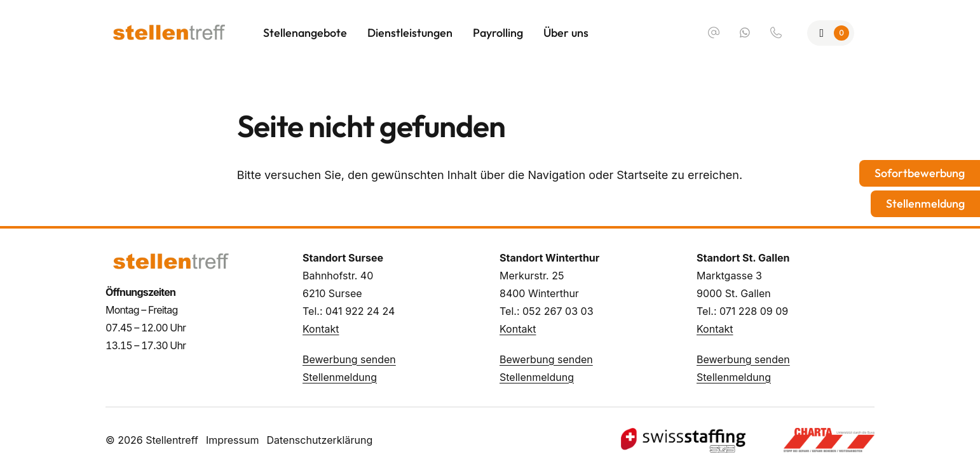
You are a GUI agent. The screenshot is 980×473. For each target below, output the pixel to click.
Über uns (566, 33)
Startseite (642, 175)
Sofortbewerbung (920, 173)
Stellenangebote (305, 33)
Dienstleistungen (410, 33)
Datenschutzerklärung (319, 440)
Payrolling (498, 33)
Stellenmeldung (340, 377)
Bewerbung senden (349, 359)
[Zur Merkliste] (831, 33)
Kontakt (321, 329)
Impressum (233, 440)
